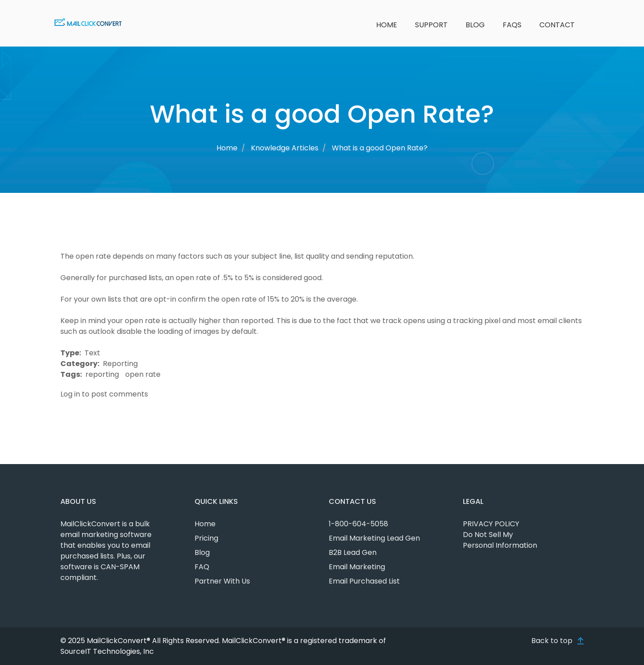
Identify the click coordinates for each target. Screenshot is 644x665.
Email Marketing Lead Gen (374, 538)
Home (387, 25)
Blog (475, 25)
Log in (70, 394)
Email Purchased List (364, 581)
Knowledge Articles (285, 148)
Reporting (120, 364)
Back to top (552, 641)
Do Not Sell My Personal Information (500, 540)
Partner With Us (222, 581)
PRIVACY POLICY (491, 524)
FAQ (202, 567)
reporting (102, 374)
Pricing (206, 538)
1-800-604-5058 (358, 524)
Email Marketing (357, 567)
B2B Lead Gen (353, 552)
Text (92, 353)
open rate (143, 374)
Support (431, 25)
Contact (557, 25)
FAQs (512, 25)
